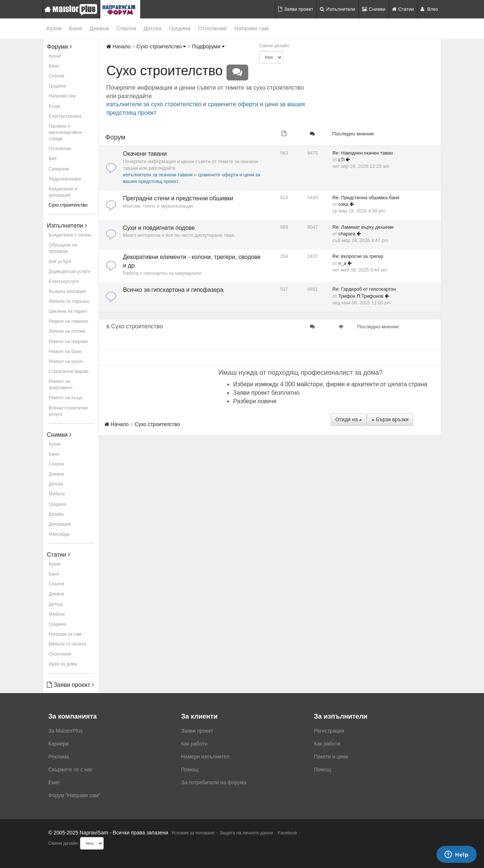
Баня (75, 28)
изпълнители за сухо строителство (154, 104)
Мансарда (59, 534)
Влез (429, 9)
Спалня (126, 28)
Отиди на (349, 419)
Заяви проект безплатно (266, 393)
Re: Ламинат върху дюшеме (363, 227)
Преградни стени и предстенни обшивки (178, 198)
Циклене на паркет (68, 311)
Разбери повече (255, 401)
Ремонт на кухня (66, 362)
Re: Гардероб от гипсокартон (364, 289)
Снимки (374, 9)
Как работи (194, 744)
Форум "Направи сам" (74, 795)
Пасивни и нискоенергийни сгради (65, 132)
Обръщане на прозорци (63, 248)
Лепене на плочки (67, 331)
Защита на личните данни (246, 833)
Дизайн (56, 514)
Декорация (60, 524)
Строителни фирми (69, 371)
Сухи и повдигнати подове (159, 228)
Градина (179, 28)
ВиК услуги (60, 262)
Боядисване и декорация (63, 192)
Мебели (57, 494)
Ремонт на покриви (68, 342)
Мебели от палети (67, 644)
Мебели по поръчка (69, 301)
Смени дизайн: (275, 46)
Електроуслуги (64, 281)
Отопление (213, 28)
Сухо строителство (68, 205)
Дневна (99, 28)
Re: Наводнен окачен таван (363, 153)
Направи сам (251, 28)
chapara (347, 234)
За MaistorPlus (65, 731)
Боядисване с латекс (70, 235)
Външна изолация (67, 291)
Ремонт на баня (65, 352)
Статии (403, 9)
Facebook (288, 833)
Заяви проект (296, 9)
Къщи (54, 106)
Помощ (190, 770)
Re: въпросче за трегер (358, 256)
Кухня (54, 28)
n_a (342, 263)
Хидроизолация (65, 179)
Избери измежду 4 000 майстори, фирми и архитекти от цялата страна (330, 384)
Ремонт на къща (65, 398)
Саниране (59, 169)
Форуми (59, 47)
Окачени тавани (145, 154)
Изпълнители (338, 9)
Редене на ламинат (69, 321)
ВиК (53, 159)
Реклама (59, 757)
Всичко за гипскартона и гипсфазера (173, 290)
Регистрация (329, 731)
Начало (118, 46)
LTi (341, 160)
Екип (54, 782)
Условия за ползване (193, 833)
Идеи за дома (63, 664)
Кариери (58, 744)
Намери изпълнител (205, 757)
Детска (153, 28)
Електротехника (65, 116)
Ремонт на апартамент (61, 385)
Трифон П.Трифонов (361, 296)
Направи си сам (65, 634)
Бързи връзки (390, 419)
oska (343, 204)
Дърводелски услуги (69, 272)
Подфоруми (208, 46)
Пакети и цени (331, 757)
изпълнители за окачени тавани (158, 175)
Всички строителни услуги (68, 411)
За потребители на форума (214, 782)
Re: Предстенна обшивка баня (366, 198)
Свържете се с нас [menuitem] (70, 770)
